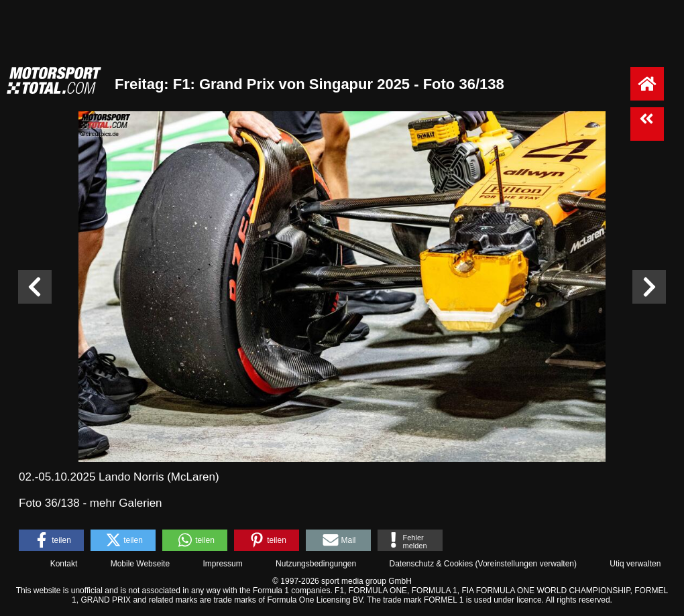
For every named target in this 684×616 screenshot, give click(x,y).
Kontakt (64, 564)
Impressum (222, 564)
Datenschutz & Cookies (431, 564)
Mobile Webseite (140, 564)
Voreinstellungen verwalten (526, 564)
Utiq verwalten (635, 564)
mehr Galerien (126, 503)
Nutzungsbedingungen (316, 564)
